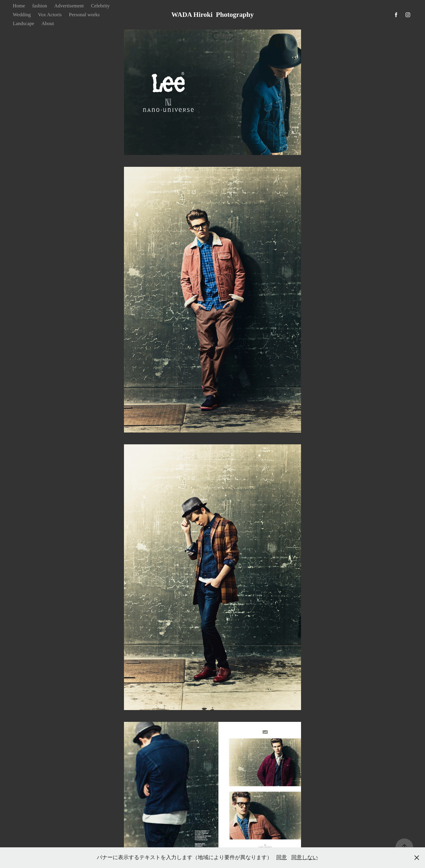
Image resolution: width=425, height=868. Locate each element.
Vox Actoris (50, 15)
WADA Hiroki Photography (213, 15)
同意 (282, 857)
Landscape (23, 23)
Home (19, 6)
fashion (40, 6)
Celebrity (100, 6)
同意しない (305, 857)
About (48, 23)
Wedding (22, 15)
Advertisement (69, 6)
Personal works (84, 15)
